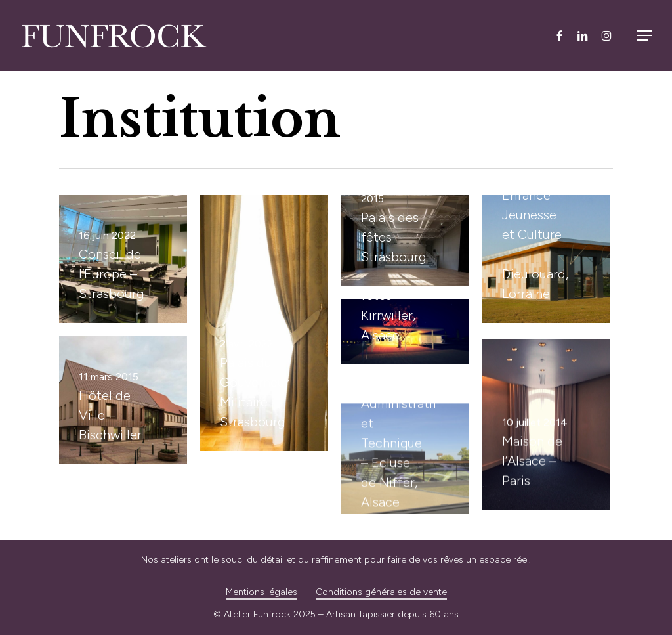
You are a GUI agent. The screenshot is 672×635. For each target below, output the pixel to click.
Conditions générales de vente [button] (381, 592)
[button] (644, 35)
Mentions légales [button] (262, 592)
